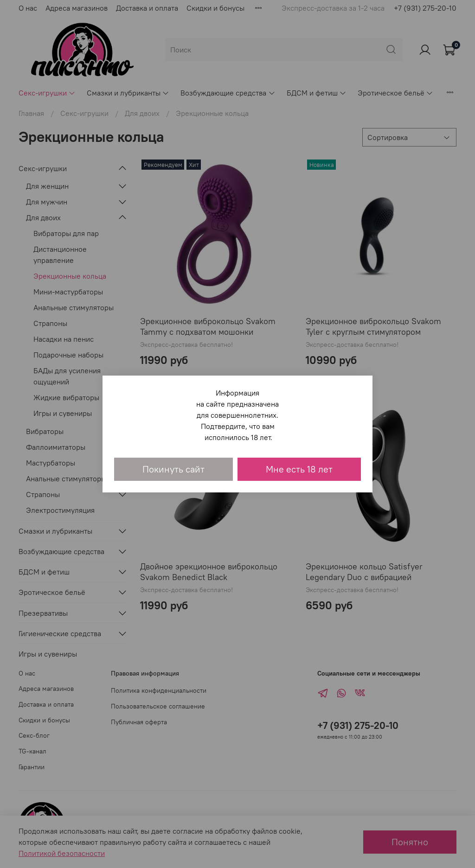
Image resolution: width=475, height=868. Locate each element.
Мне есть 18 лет (299, 469)
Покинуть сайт (173, 469)
